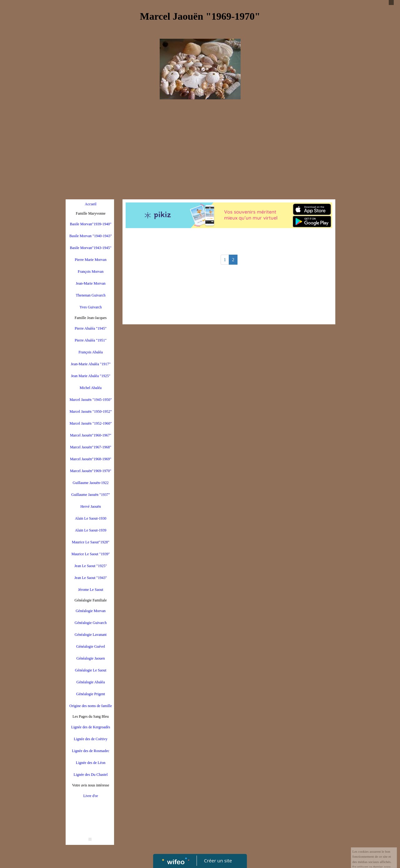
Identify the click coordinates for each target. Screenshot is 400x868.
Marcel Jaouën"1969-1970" (91, 471)
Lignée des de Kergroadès (91, 727)
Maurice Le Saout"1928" (91, 542)
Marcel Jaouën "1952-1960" (90, 423)
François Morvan (91, 272)
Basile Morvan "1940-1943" (91, 236)
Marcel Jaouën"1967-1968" (91, 447)
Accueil (90, 204)
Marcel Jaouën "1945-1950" (90, 400)
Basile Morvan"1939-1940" (91, 224)
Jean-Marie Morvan (91, 283)
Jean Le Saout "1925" (91, 566)
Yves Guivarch (90, 307)
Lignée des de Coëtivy (91, 739)
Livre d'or (90, 796)
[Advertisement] (200, 149)
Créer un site (218, 861)
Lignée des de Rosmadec (91, 751)
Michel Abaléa (91, 388)
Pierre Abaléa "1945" (91, 328)
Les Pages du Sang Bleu (91, 716)
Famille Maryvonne (91, 213)
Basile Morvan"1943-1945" (91, 248)
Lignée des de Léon (91, 763)
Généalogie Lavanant (91, 635)
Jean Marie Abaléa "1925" (91, 376)
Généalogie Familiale (91, 600)
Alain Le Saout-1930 (91, 518)
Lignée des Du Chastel (91, 775)
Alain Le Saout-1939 (91, 530)
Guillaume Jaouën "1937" (91, 495)
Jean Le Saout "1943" (91, 578)
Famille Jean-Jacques (91, 318)
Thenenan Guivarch (91, 295)
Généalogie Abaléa (91, 682)
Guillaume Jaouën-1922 (91, 483)
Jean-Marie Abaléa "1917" (90, 364)
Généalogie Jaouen (91, 658)
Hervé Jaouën (91, 506)
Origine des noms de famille (91, 706)
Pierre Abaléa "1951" (91, 340)
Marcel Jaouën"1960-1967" (91, 435)
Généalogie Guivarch (91, 623)
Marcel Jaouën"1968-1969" (91, 459)
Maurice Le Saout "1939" (91, 554)
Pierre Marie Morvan (90, 260)
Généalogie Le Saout (91, 670)
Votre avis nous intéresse (91, 785)
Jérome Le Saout (91, 590)
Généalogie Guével (91, 646)
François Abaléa (91, 352)
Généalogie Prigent (91, 694)
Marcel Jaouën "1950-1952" (90, 412)
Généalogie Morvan (91, 611)
